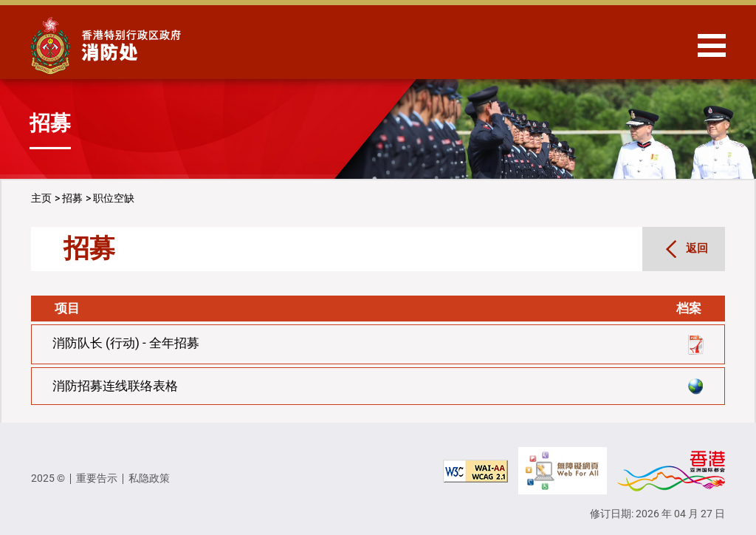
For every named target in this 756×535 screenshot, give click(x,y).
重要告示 (97, 478)
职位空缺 (114, 198)
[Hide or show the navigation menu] (712, 45)
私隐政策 (149, 478)
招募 (72, 198)
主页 (41, 198)
